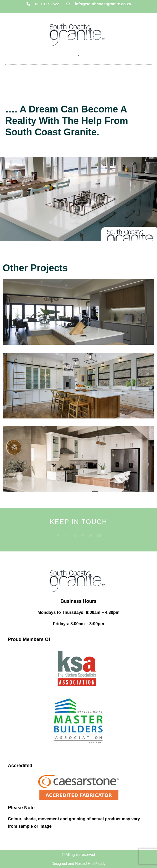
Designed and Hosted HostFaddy (78, 864)
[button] (78, 57)
